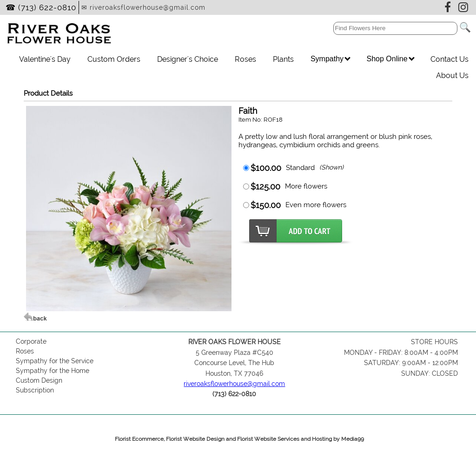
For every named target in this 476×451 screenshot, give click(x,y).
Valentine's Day (45, 59)
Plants (283, 59)
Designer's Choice (188, 59)
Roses (245, 59)
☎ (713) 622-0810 (41, 7)
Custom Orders (114, 59)
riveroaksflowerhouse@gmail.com (234, 384)
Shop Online (390, 59)
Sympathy (331, 59)
